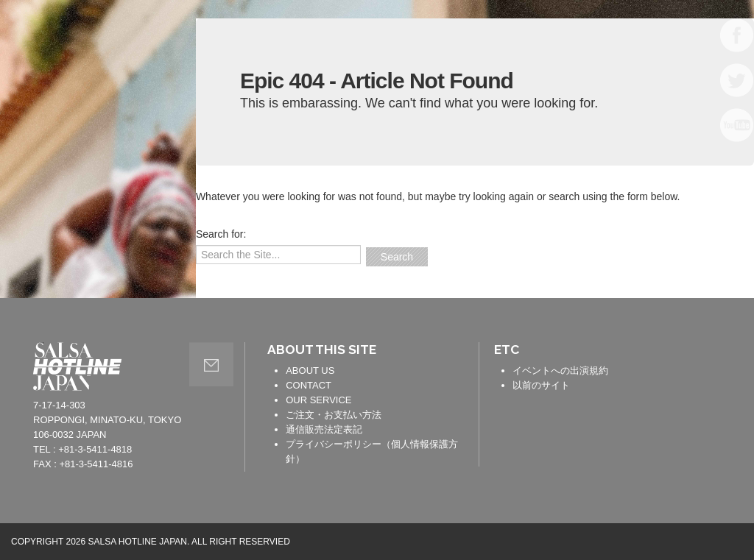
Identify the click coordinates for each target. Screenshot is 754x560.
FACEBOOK (737, 35)
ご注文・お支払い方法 (334, 415)
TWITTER (737, 80)
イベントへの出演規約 (560, 371)
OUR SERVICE (318, 400)
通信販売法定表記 (324, 429)
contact (211, 364)
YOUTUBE (737, 125)
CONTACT (309, 385)
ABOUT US (310, 371)
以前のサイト (541, 385)
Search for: (221, 234)
